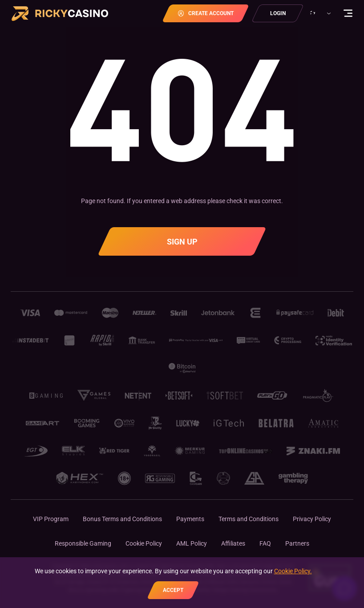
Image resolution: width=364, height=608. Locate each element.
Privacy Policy (312, 519)
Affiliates (233, 543)
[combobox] (319, 13)
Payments (190, 519)
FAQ (265, 543)
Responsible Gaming (83, 543)
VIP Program (51, 519)
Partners (297, 543)
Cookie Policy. (293, 571)
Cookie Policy (144, 543)
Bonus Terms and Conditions (122, 519)
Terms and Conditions (249, 519)
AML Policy (192, 543)
